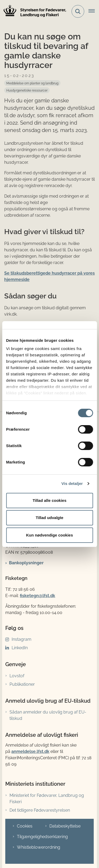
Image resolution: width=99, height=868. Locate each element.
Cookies (25, 826)
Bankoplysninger (26, 563)
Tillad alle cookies (49, 500)
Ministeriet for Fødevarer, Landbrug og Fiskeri (47, 799)
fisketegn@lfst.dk (37, 596)
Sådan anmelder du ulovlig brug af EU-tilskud (48, 715)
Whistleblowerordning (39, 847)
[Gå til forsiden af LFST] (33, 12)
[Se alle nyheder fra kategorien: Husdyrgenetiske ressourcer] (27, 90)
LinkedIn (20, 648)
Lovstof (17, 676)
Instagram (22, 639)
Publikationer (22, 684)
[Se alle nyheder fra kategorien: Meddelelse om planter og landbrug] (32, 83)
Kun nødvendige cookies (50, 535)
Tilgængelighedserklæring (42, 837)
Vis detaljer (72, 483)
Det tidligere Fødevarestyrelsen (40, 810)
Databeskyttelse (65, 826)
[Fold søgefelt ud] (78, 11)
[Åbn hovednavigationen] (94, 11)
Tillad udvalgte (49, 518)
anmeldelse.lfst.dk (30, 751)
